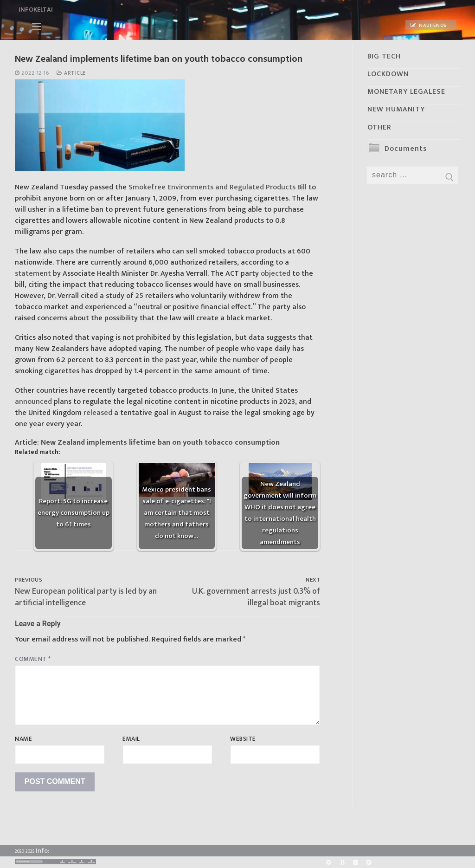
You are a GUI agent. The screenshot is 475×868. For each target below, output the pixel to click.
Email (131, 739)
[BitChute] (342, 862)
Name (23, 739)
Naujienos (429, 26)
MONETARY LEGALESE (406, 92)
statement (33, 274)
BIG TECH (384, 56)
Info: (42, 851)
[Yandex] (356, 862)
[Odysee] (369, 862)
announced (33, 402)
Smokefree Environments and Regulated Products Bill (218, 187)
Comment (33, 659)
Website (243, 739)
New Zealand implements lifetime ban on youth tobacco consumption (160, 443)
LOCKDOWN (388, 74)
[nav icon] (36, 26)
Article (71, 73)
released (98, 413)
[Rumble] (328, 862)
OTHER (379, 127)
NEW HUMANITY (396, 109)
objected (276, 274)
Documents (406, 149)
